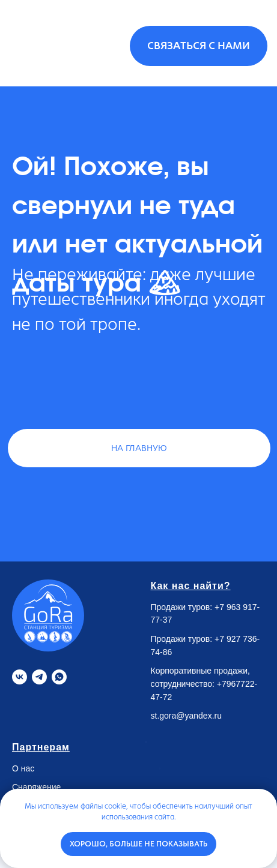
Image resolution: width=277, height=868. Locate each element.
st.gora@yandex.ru (187, 716)
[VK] (20, 677)
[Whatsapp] (59, 677)
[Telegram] (39, 677)
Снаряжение (36, 787)
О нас (23, 768)
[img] (44, 44)
